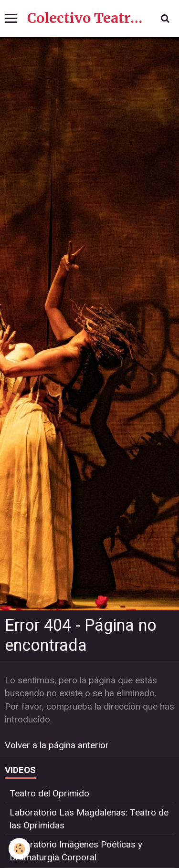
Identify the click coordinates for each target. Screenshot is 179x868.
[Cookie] (19, 849)
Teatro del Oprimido (49, 793)
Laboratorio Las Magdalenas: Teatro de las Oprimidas (89, 819)
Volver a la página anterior (57, 745)
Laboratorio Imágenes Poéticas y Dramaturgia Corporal (76, 851)
